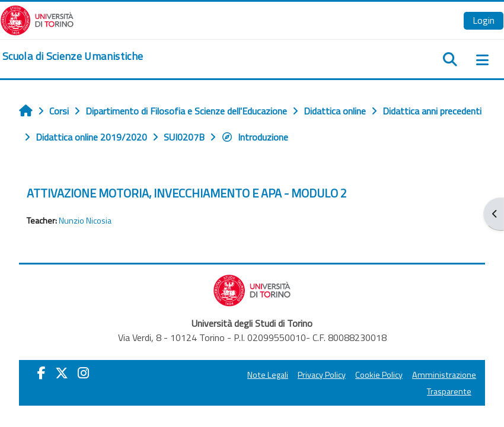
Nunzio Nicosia (85, 221)
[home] (73, 56)
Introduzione (255, 137)
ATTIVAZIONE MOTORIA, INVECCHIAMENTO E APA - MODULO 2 (187, 193)
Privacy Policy (322, 375)
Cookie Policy (379, 375)
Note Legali (268, 375)
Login (484, 20)
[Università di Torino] (37, 19)
